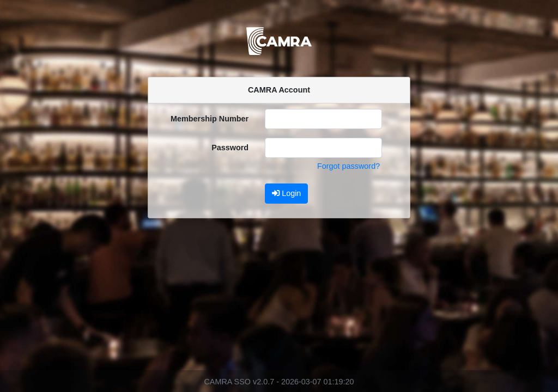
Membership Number (210, 119)
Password (230, 148)
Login (286, 193)
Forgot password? (348, 166)
